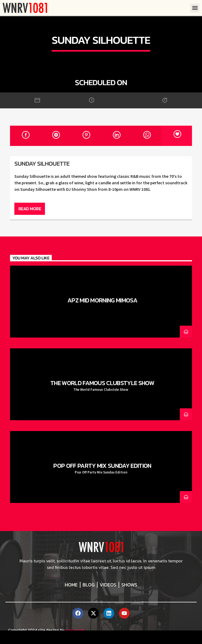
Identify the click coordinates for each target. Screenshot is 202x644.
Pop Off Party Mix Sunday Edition (102, 466)
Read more (30, 209)
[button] (195, 8)
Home (71, 585)
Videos (108, 585)
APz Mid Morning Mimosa (102, 300)
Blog (89, 585)
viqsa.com (75, 630)
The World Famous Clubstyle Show (102, 383)
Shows (129, 585)
